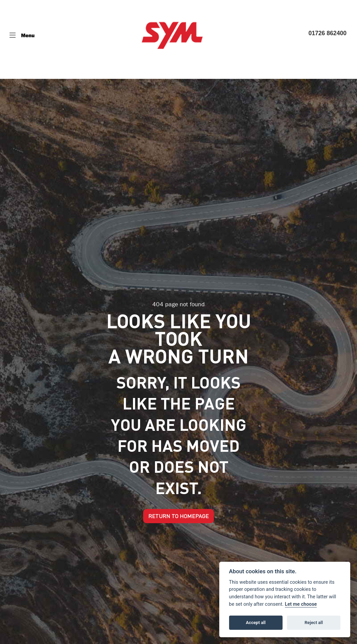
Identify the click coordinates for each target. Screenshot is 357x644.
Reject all (314, 623)
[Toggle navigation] (22, 35)
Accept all (256, 623)
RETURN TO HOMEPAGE (178, 516)
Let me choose (301, 604)
